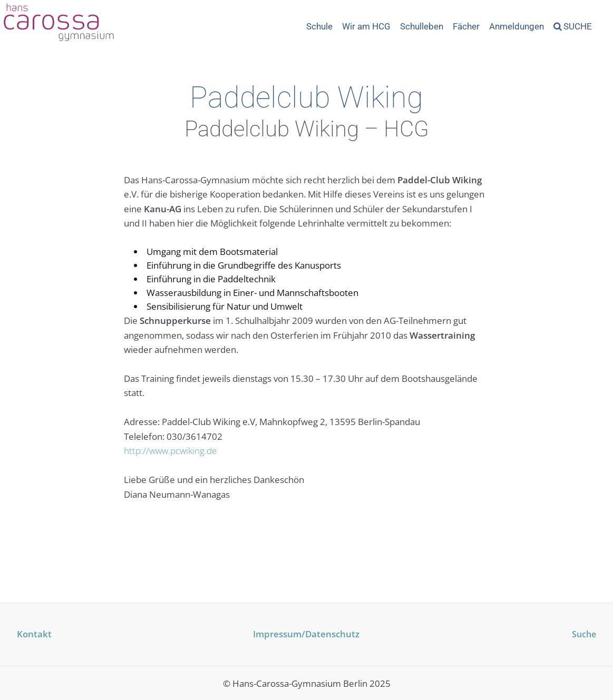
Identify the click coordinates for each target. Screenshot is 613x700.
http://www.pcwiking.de (170, 451)
